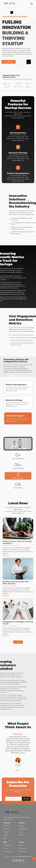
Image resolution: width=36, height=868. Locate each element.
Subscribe (26, 799)
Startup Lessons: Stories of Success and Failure (17, 542)
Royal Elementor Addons (24, 856)
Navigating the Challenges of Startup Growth (18, 623)
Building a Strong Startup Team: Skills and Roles (16, 582)
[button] (18, 444)
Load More (18, 642)
